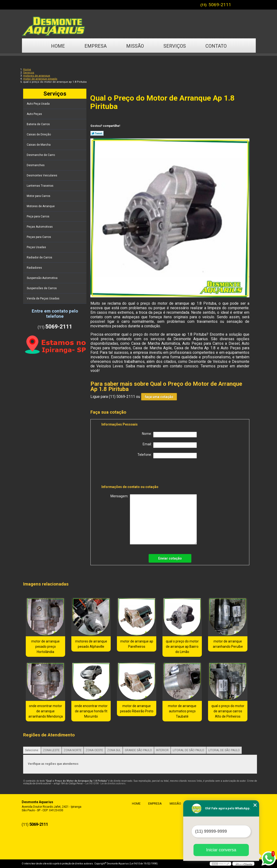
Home (58, 46)
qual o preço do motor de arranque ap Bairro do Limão (182, 647)
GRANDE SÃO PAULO (138, 750)
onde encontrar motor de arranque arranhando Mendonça (46, 711)
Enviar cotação (170, 558)
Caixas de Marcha (39, 145)
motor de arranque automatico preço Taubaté (182, 711)
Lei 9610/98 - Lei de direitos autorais (105, 783)
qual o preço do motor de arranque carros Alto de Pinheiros (228, 711)
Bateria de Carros (39, 124)
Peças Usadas (37, 247)
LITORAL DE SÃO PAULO (188, 750)
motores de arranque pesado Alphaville (91, 644)
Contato (216, 46)
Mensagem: (154, 519)
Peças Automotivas (40, 227)
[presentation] (132, 473)
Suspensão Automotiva (42, 278)
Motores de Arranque (41, 206)
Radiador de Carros (40, 257)
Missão (135, 46)
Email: (170, 445)
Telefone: (167, 456)
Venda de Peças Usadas (43, 298)
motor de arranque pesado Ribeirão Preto (137, 709)
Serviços (175, 46)
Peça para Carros (38, 216)
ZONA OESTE (94, 750)
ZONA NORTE (73, 750)
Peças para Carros (39, 237)
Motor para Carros (39, 196)
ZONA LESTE (51, 750)
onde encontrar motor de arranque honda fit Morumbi (91, 711)
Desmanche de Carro (41, 155)
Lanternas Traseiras (40, 186)
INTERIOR (162, 750)
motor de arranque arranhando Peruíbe (228, 644)
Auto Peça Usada (39, 104)
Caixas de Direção (39, 134)
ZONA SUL (114, 750)
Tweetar (97, 133)
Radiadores (35, 268)
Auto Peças (35, 114)
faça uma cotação (159, 397)
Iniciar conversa (221, 850)
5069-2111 (220, 5)
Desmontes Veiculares (42, 175)
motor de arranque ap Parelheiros (137, 644)
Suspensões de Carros (42, 288)
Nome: (169, 435)
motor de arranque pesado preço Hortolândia (45, 647)
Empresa (96, 46)
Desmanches (36, 165)
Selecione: (32, 750)
